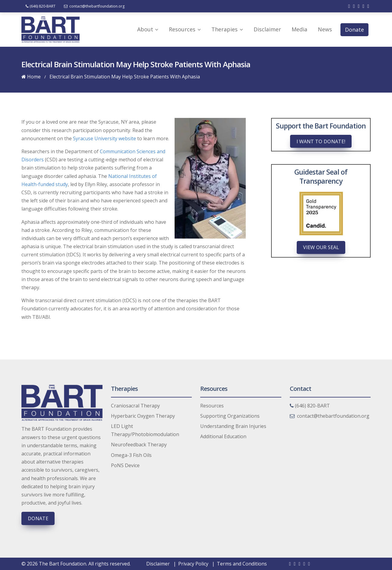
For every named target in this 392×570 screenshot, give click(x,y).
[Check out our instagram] (368, 6)
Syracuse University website (104, 138)
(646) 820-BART (41, 6)
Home (31, 77)
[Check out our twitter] (354, 6)
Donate (38, 518)
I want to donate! (321, 141)
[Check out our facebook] (349, 6)
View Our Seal (321, 247)
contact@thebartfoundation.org (95, 6)
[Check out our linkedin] (359, 6)
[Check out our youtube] (363, 6)
